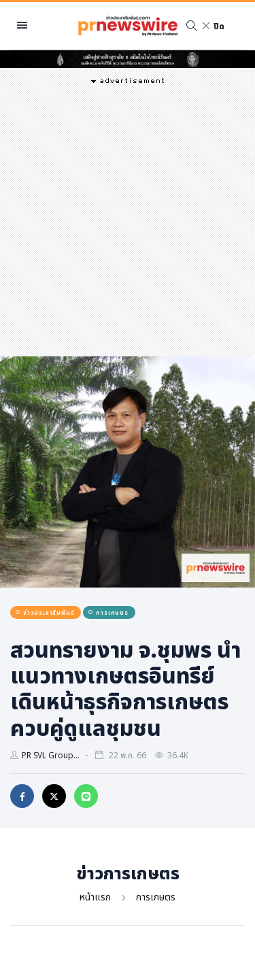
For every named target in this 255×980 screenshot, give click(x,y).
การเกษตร (156, 897)
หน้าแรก (95, 897)
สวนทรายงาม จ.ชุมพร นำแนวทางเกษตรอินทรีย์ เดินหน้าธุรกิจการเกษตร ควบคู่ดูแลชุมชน (125, 688)
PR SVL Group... (51, 755)
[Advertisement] (128, 219)
